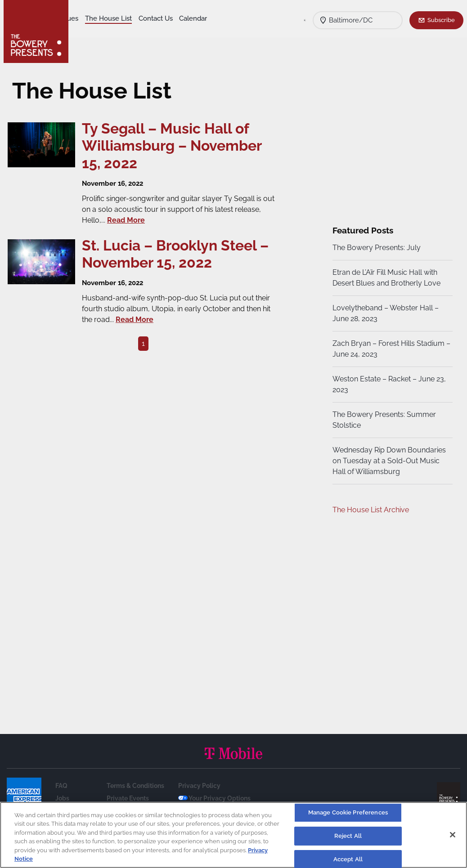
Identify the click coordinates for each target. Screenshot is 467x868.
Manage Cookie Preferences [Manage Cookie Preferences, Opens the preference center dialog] (348, 813)
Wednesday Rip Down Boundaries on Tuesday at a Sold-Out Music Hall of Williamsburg (388, 461)
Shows (87, 18)
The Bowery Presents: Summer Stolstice (383, 420)
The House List (170, 18)
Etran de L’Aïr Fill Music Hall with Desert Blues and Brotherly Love (386, 278)
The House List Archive (370, 510)
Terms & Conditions (135, 786)
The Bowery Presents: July (376, 248)
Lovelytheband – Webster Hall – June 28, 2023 (385, 313)
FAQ (61, 786)
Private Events (128, 798)
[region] (233, 835)
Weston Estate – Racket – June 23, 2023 (388, 384)
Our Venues (122, 18)
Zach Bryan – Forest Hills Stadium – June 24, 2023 (388, 349)
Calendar (131, 32)
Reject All (348, 836)
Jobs (62, 798)
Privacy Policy (199, 786)
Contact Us (94, 32)
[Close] (453, 835)
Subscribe (441, 20)
